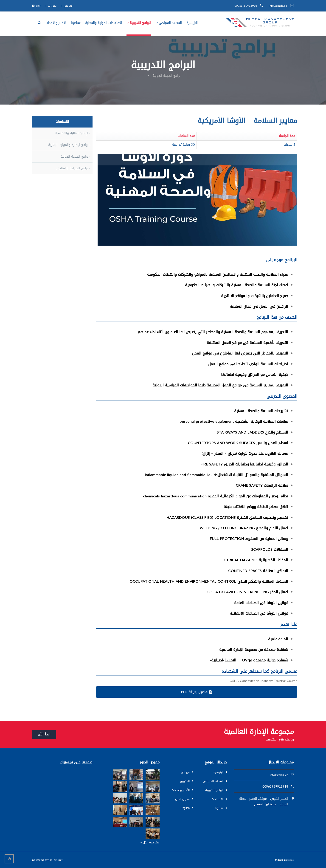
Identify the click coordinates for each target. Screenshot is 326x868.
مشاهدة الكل (150, 842)
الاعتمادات (218, 799)
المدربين (185, 781)
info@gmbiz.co (279, 775)
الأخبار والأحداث (181, 790)
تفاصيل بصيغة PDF (197, 692)
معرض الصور (182, 799)
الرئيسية (218, 772)
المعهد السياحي (213, 781)
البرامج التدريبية (214, 790)
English (185, 808)
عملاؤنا (219, 808)
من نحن (185, 772)
